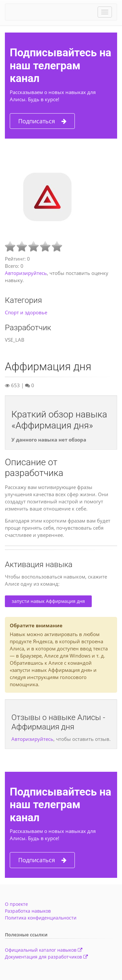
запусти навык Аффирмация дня (48, 601)
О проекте (16, 904)
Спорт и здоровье (26, 312)
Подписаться (42, 121)
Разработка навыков (28, 911)
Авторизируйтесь (26, 273)
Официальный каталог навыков (44, 950)
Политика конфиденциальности (41, 918)
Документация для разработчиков (46, 957)
